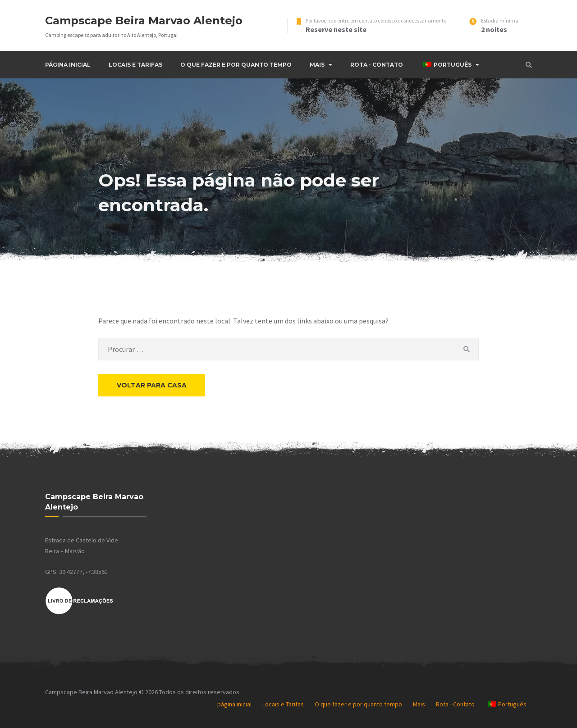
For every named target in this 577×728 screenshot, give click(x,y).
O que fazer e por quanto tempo (236, 65)
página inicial (68, 65)
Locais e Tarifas (135, 65)
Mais (317, 65)
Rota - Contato (377, 65)
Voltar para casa (152, 385)
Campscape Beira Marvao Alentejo (144, 20)
